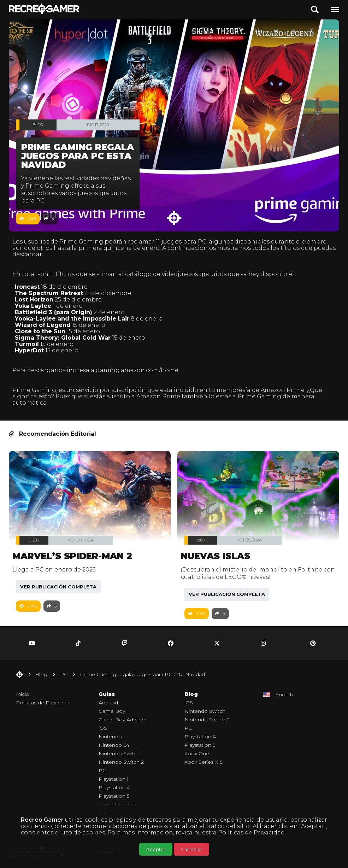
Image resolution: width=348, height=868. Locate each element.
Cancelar (191, 849)
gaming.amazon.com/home (137, 370)
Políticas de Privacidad (251, 832)
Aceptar (156, 849)
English (284, 694)
